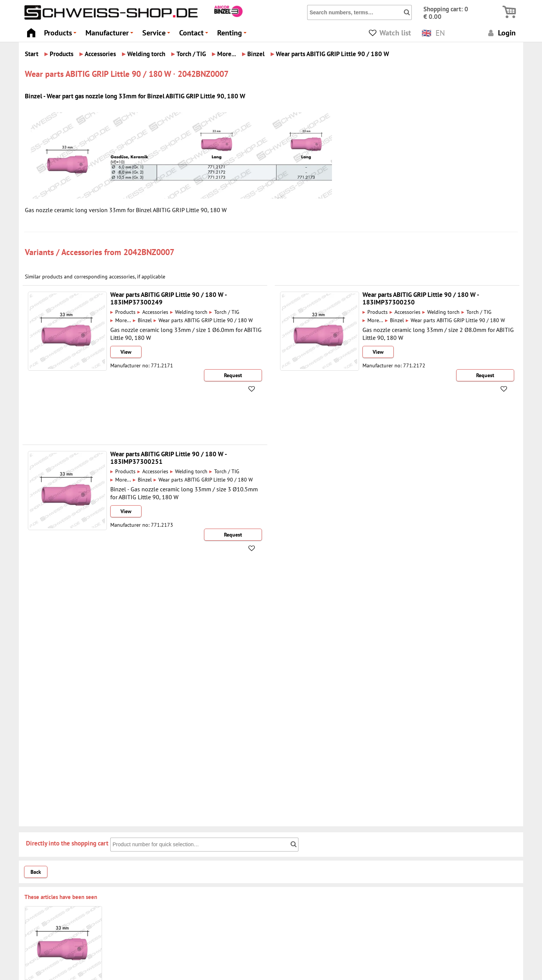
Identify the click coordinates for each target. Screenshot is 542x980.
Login (501, 33)
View (126, 352)
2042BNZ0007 (149, 252)
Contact (195, 35)
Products (61, 35)
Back (36, 872)
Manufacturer (110, 35)
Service (157, 35)
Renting (233, 35)
